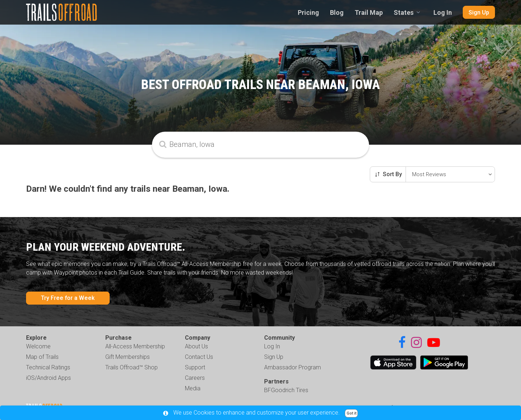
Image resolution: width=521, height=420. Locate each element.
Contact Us (199, 357)
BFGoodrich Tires (286, 390)
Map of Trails (42, 357)
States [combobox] (404, 12)
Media (193, 388)
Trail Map (369, 12)
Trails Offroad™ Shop (132, 367)
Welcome (38, 346)
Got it (351, 413)
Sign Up (479, 12)
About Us (196, 346)
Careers (195, 378)
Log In (443, 12)
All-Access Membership (135, 346)
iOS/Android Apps (48, 378)
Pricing (308, 12)
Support (195, 367)
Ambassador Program (293, 367)
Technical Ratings (48, 367)
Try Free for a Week (68, 298)
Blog (337, 12)
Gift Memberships (128, 357)
